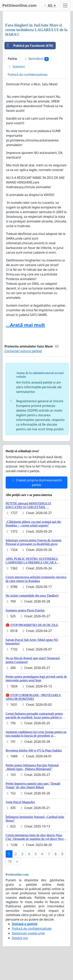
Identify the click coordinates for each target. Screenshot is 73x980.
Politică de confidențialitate (28, 75)
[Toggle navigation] (65, 5)
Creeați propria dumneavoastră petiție (36, 483)
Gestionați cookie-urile (28, 933)
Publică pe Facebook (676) (29, 46)
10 (10, 861)
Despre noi (20, 938)
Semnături (36, 59)
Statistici (16, 67)
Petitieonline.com (19, 5)
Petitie (12, 59)
